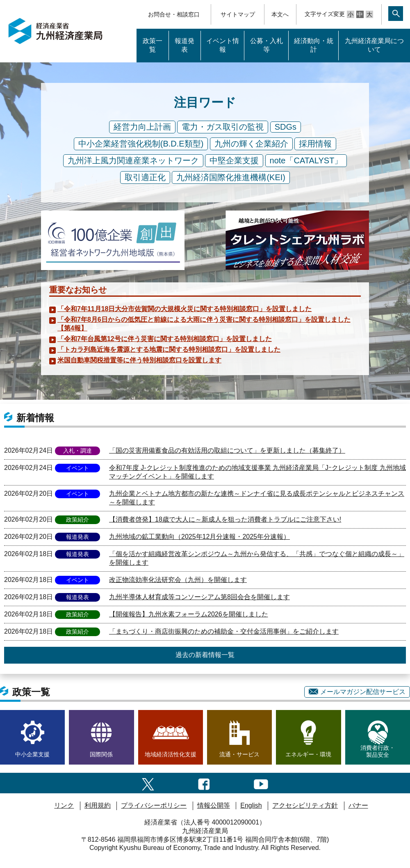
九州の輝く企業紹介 (251, 144)
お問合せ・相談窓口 (174, 14)
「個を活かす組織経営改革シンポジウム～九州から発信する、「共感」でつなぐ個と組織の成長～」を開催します (257, 558)
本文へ (280, 14)
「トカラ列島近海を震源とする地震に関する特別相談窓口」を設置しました (169, 349)
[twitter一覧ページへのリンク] (148, 783)
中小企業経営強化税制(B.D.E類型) (141, 144)
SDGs (286, 127)
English (251, 805)
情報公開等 (214, 805)
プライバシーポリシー (154, 805)
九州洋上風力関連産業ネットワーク (133, 160)
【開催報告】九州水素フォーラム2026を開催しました (189, 614)
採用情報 (315, 144)
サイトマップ (238, 14)
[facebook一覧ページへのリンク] (204, 783)
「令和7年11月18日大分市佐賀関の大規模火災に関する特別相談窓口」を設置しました (185, 309)
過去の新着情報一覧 (205, 655)
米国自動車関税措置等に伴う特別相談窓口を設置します (139, 360)
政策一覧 (153, 45)
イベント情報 (223, 45)
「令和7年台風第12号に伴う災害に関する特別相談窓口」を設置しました (165, 339)
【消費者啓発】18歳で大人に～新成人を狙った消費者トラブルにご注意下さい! (225, 519)
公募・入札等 (266, 45)
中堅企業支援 (234, 160)
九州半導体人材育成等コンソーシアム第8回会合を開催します (199, 597)
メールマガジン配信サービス (357, 692)
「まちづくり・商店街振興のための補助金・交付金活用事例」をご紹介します (224, 631)
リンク (64, 805)
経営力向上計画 (142, 127)
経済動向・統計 (314, 45)
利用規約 (98, 805)
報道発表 (184, 45)
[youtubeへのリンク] (261, 783)
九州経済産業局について (374, 45)
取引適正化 (145, 177)
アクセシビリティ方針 (305, 805)
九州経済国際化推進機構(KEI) (231, 177)
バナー (358, 805)
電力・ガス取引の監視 (223, 127)
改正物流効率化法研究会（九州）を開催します (178, 580)
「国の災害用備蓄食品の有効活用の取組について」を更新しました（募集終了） (227, 450)
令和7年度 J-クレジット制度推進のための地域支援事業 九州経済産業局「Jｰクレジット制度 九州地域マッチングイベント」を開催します (257, 472)
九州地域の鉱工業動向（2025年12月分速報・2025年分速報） (199, 537)
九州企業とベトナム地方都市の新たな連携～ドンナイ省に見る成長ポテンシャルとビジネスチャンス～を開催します (257, 498)
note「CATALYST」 (306, 160)
